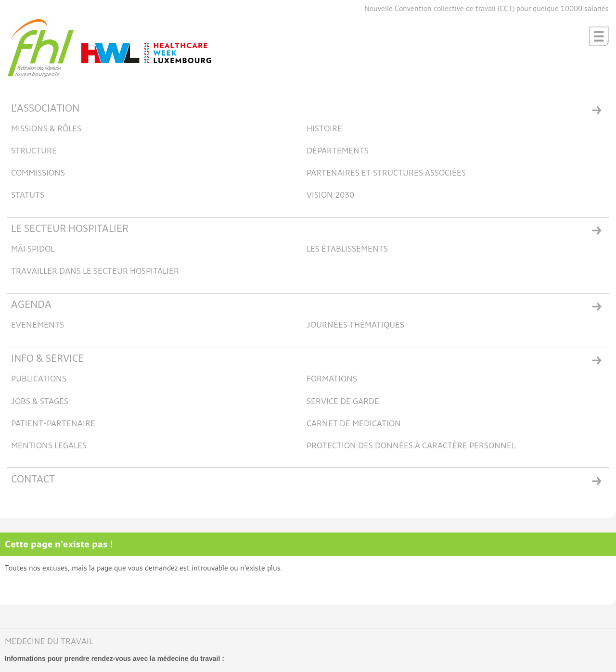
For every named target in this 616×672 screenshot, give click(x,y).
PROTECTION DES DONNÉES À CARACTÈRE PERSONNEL (411, 446)
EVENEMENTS (38, 325)
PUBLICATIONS (39, 379)
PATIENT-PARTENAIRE (53, 424)
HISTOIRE (324, 129)
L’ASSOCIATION (45, 109)
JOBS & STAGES (40, 402)
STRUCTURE (34, 151)
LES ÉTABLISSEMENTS (347, 249)
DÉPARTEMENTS (338, 151)
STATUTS (28, 196)
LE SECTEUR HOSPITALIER (70, 229)
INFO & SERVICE (47, 359)
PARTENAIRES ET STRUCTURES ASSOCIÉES (386, 173)
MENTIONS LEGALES (49, 446)
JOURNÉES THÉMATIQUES (355, 325)
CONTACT (33, 480)
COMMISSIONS (38, 173)
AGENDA (31, 305)
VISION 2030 (330, 196)
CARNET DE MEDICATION (354, 424)
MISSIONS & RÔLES (46, 129)
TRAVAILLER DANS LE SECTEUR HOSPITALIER (95, 272)
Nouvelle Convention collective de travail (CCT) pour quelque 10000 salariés (487, 9)
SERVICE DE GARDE (343, 402)
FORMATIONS (332, 379)
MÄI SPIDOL (33, 249)
